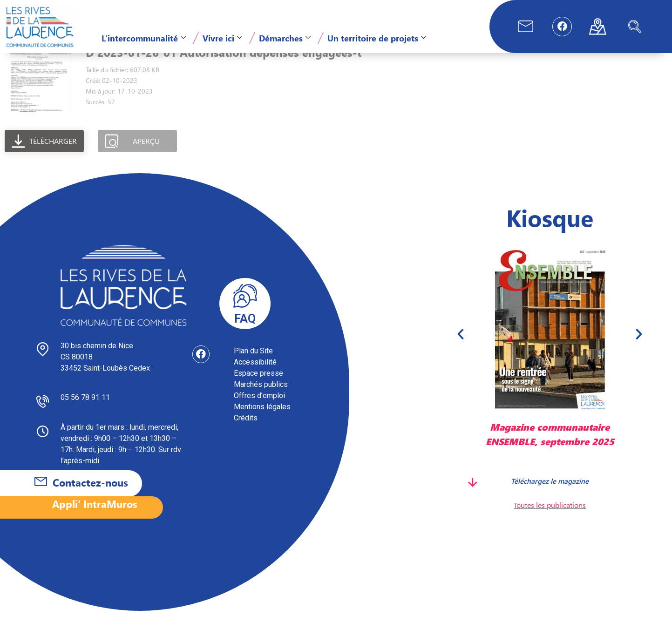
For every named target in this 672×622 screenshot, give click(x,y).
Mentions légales (262, 418)
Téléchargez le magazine (550, 492)
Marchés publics (261, 396)
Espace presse (258, 384)
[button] (461, 345)
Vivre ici (222, 38)
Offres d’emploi (259, 407)
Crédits (246, 429)
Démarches (285, 38)
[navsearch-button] (635, 27)
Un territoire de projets (377, 38)
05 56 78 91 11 (85, 409)
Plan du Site (253, 362)
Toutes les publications (550, 516)
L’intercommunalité (144, 38)
